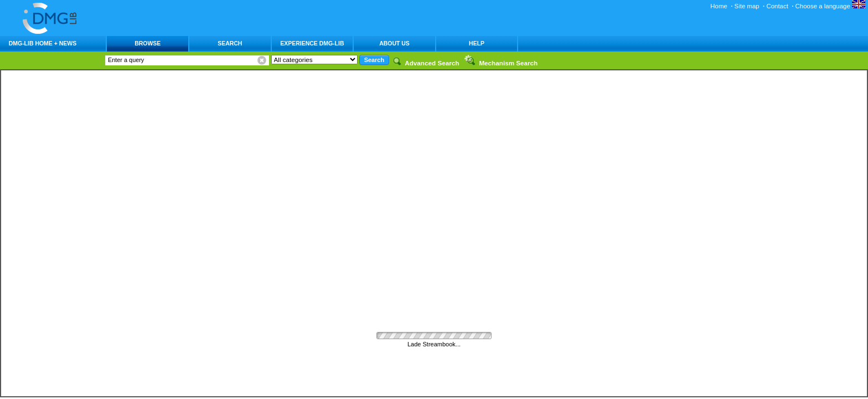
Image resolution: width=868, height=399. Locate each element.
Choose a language (830, 6)
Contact (777, 6)
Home (719, 6)
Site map (747, 6)
